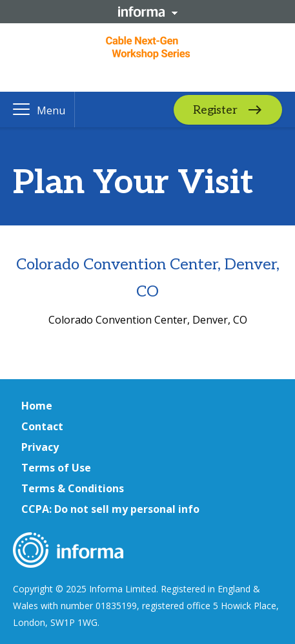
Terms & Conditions (73, 488)
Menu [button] (51, 110)
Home (37, 406)
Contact (42, 426)
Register (215, 109)
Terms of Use (56, 468)
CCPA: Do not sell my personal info (110, 509)
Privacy (40, 447)
